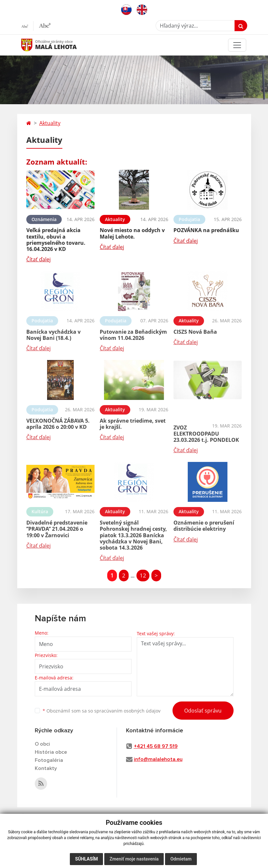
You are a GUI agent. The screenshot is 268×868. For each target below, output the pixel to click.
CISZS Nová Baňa (195, 332)
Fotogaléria (49, 760)
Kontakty (46, 768)
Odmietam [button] (181, 859)
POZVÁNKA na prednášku (206, 230)
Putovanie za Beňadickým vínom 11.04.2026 (133, 335)
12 (143, 575)
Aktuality (50, 123)
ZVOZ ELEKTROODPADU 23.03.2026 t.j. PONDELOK (206, 434)
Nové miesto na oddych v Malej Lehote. (132, 233)
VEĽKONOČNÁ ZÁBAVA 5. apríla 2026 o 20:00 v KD (58, 424)
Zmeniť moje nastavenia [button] (134, 859)
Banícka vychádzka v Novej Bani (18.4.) (53, 335)
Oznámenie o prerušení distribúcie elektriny (204, 526)
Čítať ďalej (38, 259)
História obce (51, 752)
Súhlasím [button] (86, 859)
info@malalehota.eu (158, 759)
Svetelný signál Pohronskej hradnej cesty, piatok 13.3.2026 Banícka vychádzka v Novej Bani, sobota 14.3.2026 (133, 535)
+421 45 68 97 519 (156, 746)
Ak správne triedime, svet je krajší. (133, 424)
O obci (42, 744)
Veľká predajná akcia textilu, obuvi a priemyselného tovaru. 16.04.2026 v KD (56, 240)
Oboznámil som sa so (102, 711)
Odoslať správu (203, 711)
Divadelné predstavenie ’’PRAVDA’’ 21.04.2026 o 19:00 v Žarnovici (57, 529)
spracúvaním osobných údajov (127, 711)
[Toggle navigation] (237, 45)
